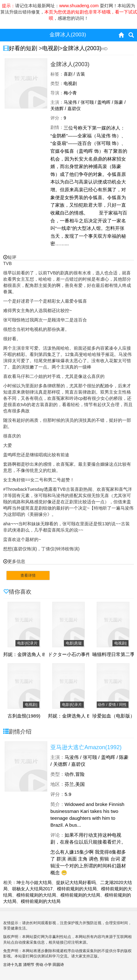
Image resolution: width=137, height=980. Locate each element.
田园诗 (58, 965)
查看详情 (28, 575)
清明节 (29, 965)
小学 (48, 965)
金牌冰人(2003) (82, 48)
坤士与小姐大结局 (34, 882)
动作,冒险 (75, 774)
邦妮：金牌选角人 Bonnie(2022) (37, 654)
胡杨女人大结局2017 (32, 889)
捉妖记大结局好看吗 (76, 882)
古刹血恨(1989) (24, 716)
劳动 (39, 965)
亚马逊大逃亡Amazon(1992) (86, 747)
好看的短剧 (24, 48)
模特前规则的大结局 (77, 889)
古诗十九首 (13, 965)
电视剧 (51, 48)
